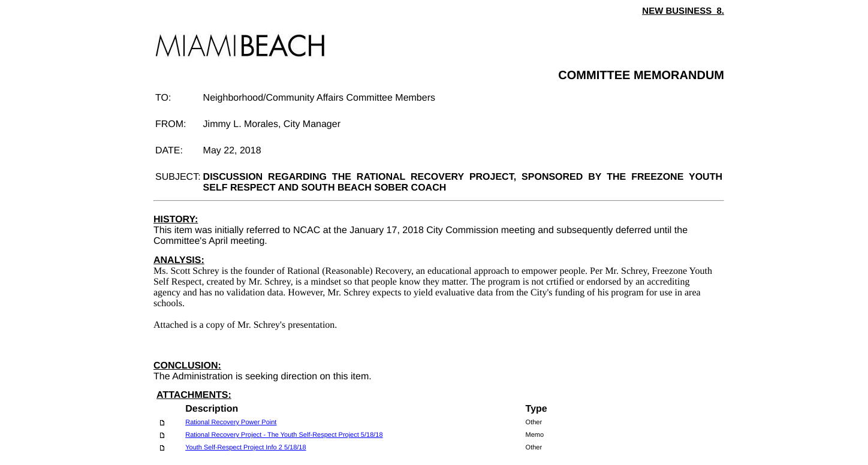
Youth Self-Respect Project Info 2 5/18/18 (245, 448)
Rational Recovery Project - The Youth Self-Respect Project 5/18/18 (284, 435)
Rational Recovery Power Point (231, 422)
